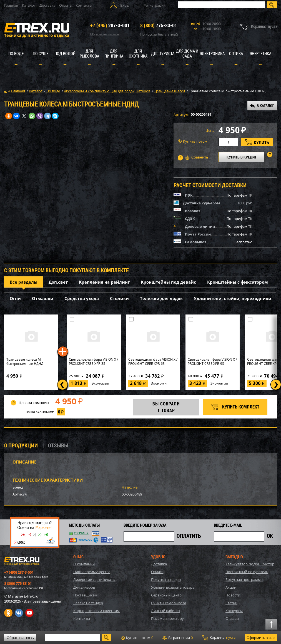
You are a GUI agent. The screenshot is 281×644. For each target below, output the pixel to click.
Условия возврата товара (173, 587)
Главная (11, 5)
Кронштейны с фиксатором (238, 282)
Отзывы (232, 618)
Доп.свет (58, 282)
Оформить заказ (261, 638)
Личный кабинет (166, 611)
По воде (16, 53)
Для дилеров (84, 587)
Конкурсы (234, 611)
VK (19, 613)
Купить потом (193, 141)
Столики (119, 298)
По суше (41, 53)
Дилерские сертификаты (94, 579)
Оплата (65, 5)
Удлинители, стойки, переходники (233, 298)
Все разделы (24, 282)
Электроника (212, 53)
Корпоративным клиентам (96, 611)
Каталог (29, 5)
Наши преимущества (92, 572)
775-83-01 (159, 25)
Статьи (231, 603)
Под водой (65, 53)
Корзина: (219, 638)
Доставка (47, 5)
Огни (15, 298)
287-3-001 (110, 25)
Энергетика (260, 53)
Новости (233, 595)
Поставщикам (85, 595)
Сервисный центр (166, 595)
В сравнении (178, 638)
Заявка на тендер (88, 603)
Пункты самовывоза (169, 603)
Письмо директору (167, 618)
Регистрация (155, 5)
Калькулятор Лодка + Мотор (250, 564)
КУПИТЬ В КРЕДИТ (242, 157)
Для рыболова (89, 53)
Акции (231, 587)
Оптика (236, 53)
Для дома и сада (187, 53)
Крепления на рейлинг (104, 282)
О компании (84, 564)
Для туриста (163, 53)
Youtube (29, 613)
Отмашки (43, 298)
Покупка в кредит (166, 579)
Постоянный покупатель (247, 572)
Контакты (84, 5)
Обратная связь (20, 638)
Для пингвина (114, 53)
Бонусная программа (244, 579)
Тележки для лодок (161, 298)
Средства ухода (82, 298)
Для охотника (138, 53)
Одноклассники (8, 613)
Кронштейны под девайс (168, 282)
